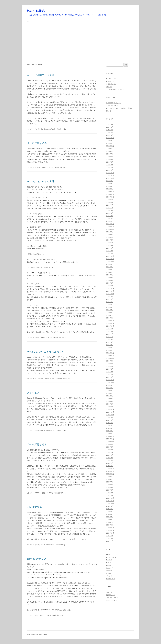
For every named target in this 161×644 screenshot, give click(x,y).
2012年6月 (110, 337)
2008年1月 (110, 466)
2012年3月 (110, 345)
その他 (37, 129)
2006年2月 (110, 522)
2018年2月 (110, 167)
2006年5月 (110, 514)
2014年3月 (110, 280)
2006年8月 (110, 509)
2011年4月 (110, 372)
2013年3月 (110, 313)
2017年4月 (110, 183)
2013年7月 (110, 302)
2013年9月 (110, 296)
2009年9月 (110, 417)
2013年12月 (110, 288)
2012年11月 (110, 323)
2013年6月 (110, 304)
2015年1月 (110, 253)
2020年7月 (110, 130)
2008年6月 (110, 452)
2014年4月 (110, 278)
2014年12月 (110, 256)
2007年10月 (110, 474)
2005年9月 (110, 536)
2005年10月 (110, 533)
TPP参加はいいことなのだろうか (46, 351)
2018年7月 (110, 154)
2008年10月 (110, 442)
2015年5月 (110, 243)
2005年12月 (110, 528)
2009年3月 (110, 428)
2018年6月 (110, 157)
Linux (36, 615)
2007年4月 (110, 490)
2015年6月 (110, 240)
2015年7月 (110, 237)
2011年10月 (110, 358)
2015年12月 (110, 224)
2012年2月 (110, 347)
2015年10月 (110, 229)
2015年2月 (110, 251)
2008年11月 (110, 439)
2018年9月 (110, 149)
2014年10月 (110, 261)
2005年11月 (110, 530)
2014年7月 (110, 270)
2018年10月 (110, 146)
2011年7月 (110, 366)
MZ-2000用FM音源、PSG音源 (116, 108)
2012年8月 (110, 331)
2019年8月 (110, 140)
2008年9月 (110, 444)
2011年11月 (110, 356)
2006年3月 (110, 520)
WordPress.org (111, 600)
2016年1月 (110, 221)
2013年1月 (110, 318)
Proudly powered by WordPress (37, 635)
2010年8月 (110, 388)
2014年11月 (110, 259)
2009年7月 (110, 423)
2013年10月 (110, 294)
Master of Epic (111, 557)
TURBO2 (109, 103)
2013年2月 (110, 315)
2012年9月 (110, 329)
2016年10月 (110, 197)
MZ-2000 (37, 167)
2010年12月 (110, 380)
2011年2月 (110, 374)
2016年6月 (110, 208)
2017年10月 (110, 178)
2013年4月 (110, 310)
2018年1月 (110, 170)
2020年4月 (110, 135)
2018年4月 (110, 162)
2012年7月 (110, 334)
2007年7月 (110, 482)
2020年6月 (110, 132)
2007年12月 (110, 468)
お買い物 (109, 571)
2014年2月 (110, 283)
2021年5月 (110, 124)
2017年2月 (110, 189)
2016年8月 (110, 202)
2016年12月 (110, 192)
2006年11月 (110, 501)
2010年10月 (110, 382)
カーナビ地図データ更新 (40, 75)
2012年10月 (110, 326)
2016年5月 (110, 210)
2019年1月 (110, 143)
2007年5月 (110, 487)
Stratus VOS (110, 568)
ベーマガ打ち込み (37, 143)
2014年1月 (110, 286)
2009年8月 (110, 420)
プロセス (109, 87)
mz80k (109, 563)
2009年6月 (110, 425)
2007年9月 (110, 477)
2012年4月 (110, 342)
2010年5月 (110, 396)
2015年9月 (110, 232)
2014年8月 (110, 267)
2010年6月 (110, 393)
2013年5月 (110, 307)
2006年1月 (110, 525)
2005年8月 (110, 538)
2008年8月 (110, 447)
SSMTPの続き (34, 507)
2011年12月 (110, 353)
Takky (64, 129)
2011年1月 (110, 377)
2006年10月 (110, 503)
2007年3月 (110, 493)
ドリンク (109, 576)
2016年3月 (110, 216)
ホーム (29, 21)
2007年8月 (110, 479)
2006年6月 (110, 511)
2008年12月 (110, 436)
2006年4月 (110, 517)
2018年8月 (110, 151)
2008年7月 (110, 450)
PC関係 (37, 337)
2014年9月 (110, 264)
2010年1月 (110, 407)
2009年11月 (110, 412)
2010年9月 (110, 385)
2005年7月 (110, 541)
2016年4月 (110, 213)
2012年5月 (110, 339)
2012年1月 (110, 350)
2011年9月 (110, 361)
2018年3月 (110, 165)
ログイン (109, 592)
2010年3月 (110, 401)
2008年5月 (110, 455)
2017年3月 (110, 186)
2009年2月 (110, 431)
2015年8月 (110, 235)
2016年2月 (110, 218)
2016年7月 (110, 205)
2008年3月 (110, 460)
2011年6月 (110, 369)
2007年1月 (110, 495)
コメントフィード (112, 598)
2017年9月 (110, 181)
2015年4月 (110, 245)
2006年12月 (110, 498)
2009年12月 (110, 409)
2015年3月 (110, 248)
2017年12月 (110, 173)
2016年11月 (110, 194)
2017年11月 (110, 175)
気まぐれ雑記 (36, 11)
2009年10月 (110, 415)
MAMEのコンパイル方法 (41, 181)
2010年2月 (110, 404)
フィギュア (33, 393)
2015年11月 (110, 227)
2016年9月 (110, 200)
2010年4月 (110, 399)
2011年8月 (110, 364)
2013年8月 (110, 299)
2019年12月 (110, 138)
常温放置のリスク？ (113, 84)
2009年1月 (110, 434)
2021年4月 (110, 127)
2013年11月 (110, 291)
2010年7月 (110, 390)
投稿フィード (111, 595)
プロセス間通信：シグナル (115, 89)
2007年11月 (110, 471)
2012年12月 (110, 321)
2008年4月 (110, 458)
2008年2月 (110, 463)
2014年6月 (110, 272)
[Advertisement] (80, 41)
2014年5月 (110, 275)
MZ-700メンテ (111, 79)
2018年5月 (110, 159)
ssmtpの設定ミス (37, 559)
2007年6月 (110, 485)
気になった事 (39, 379)
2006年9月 (110, 506)
